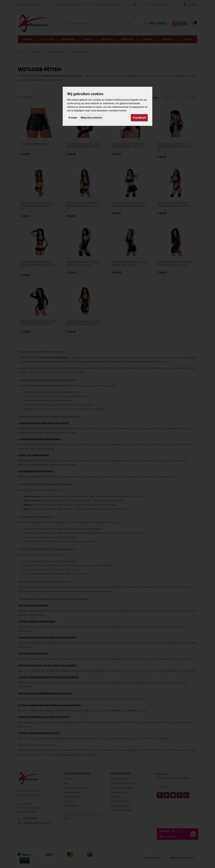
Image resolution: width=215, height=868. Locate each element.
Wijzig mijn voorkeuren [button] (91, 118)
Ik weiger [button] (73, 118)
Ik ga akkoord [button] (139, 118)
